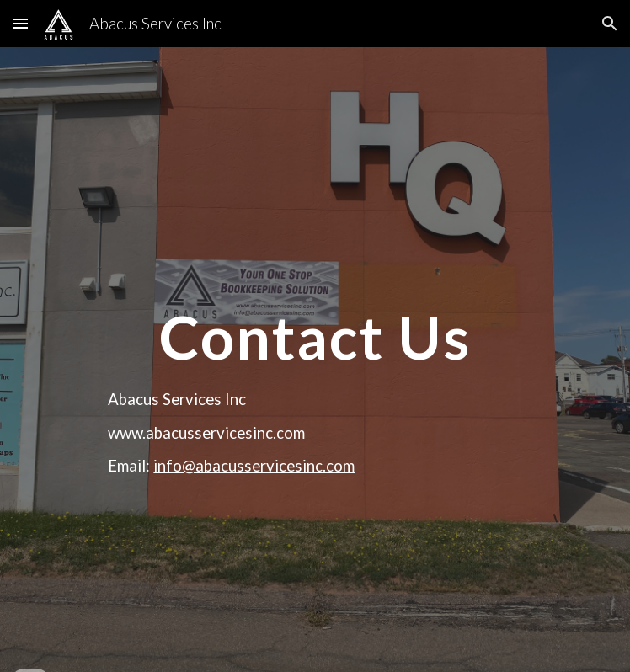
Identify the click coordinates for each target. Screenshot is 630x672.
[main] (315, 305)
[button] (20, 23)
